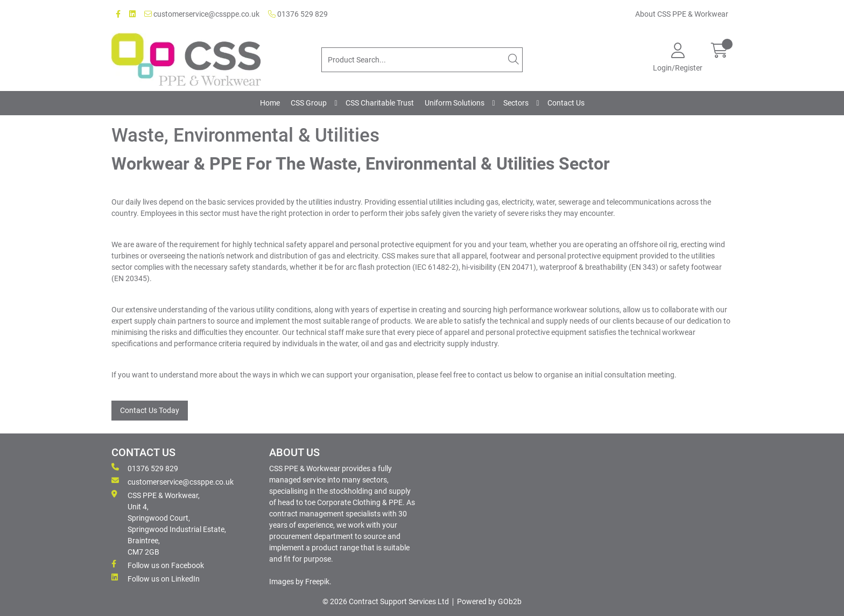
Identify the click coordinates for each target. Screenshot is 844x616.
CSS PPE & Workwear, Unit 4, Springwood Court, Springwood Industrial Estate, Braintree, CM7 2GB (169, 523)
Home (270, 103)
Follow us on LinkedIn (156, 578)
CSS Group (309, 103)
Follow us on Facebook (158, 565)
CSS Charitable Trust (380, 103)
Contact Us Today (150, 410)
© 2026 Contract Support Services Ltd (386, 601)
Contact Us (566, 103)
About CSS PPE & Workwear (682, 14)
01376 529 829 (298, 14)
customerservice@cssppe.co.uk (202, 14)
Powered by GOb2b (489, 601)
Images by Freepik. (300, 582)
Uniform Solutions (455, 103)
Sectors (516, 103)
